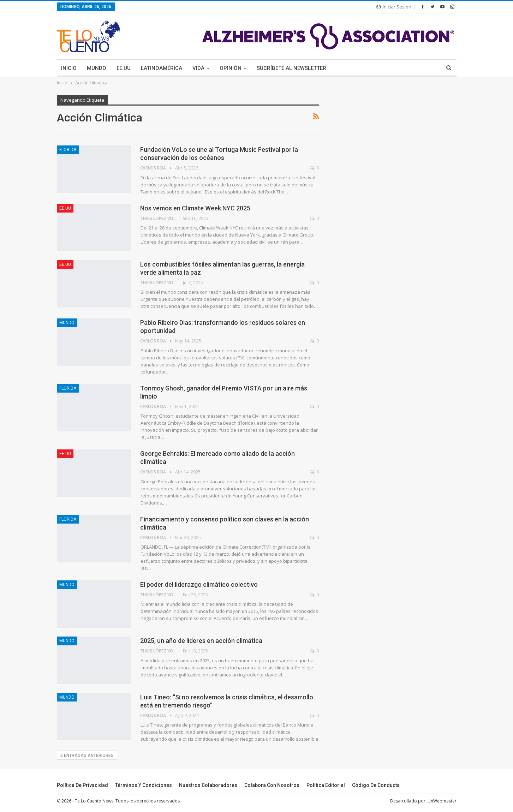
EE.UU (124, 68)
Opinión (231, 68)
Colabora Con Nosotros (272, 785)
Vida (198, 68)
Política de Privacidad (82, 785)
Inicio (69, 68)
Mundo (97, 68)
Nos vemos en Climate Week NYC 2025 (195, 208)
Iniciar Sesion (394, 7)
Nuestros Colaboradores (208, 785)
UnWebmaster (442, 801)
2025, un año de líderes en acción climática (201, 641)
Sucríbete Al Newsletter (291, 68)
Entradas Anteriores (87, 756)
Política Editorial (326, 785)
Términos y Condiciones (144, 785)
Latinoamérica (162, 68)
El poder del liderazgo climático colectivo (199, 584)
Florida (68, 150)
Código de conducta (376, 785)
